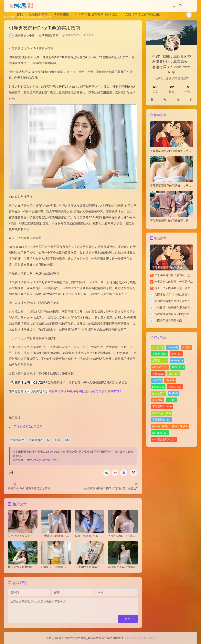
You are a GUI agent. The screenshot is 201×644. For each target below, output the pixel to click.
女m (176, 354)
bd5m (158, 387)
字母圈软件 (17, 440)
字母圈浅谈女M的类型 (28, 426)
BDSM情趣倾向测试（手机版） (97, 14)
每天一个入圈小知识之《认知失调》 (176, 288)
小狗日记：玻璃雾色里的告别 (172, 308)
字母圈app (36, 440)
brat (173, 374)
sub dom (160, 367)
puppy (158, 393)
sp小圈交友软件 (164, 439)
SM (67, 440)
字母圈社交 (161, 420)
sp (186, 347)
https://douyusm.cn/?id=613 (43, 460)
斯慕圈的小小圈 (25, 35)
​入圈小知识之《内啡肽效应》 (172, 295)
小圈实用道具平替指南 (168, 321)
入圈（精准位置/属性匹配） (144, 14)
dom (173, 347)
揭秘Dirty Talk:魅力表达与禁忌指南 (29, 488)
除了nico (160, 433)
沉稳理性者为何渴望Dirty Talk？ (174, 314)
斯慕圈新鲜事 (38, 14)
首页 (20, 14)
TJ (171, 400)
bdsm (177, 360)
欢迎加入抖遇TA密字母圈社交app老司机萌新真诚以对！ (85, 391)
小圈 (158, 400)
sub (158, 347)
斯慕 (178, 367)
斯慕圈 (159, 360)
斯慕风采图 (61, 14)
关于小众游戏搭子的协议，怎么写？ (176, 275)
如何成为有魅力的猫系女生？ (172, 301)
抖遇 (58, 440)
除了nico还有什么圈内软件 (170, 426)
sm (157, 380)
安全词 (175, 387)
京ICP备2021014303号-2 (140, 638)
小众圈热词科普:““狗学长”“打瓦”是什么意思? (111, 488)
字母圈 (159, 354)
